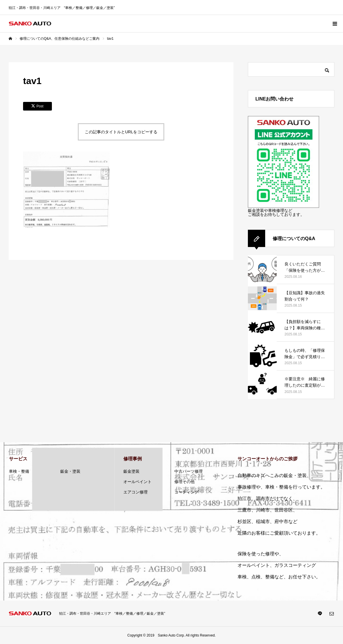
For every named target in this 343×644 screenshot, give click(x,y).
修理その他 (184, 482)
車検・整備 (19, 471)
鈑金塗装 (131, 471)
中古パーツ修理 (189, 471)
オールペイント (137, 482)
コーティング (186, 492)
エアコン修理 (135, 492)
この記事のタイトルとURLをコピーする (121, 132)
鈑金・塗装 (70, 471)
